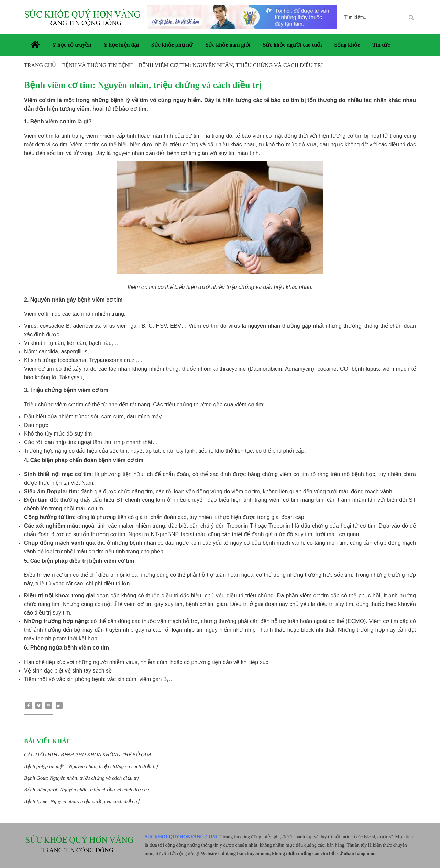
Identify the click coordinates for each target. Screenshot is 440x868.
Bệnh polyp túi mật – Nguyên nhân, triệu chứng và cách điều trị (91, 766)
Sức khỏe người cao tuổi (292, 45)
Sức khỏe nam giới (228, 45)
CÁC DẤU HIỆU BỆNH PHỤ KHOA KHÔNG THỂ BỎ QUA (88, 755)
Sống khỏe (347, 45)
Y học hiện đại (121, 45)
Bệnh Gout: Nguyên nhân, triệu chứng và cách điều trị (81, 778)
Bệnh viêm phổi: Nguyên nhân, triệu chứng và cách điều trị (86, 790)
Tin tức (381, 45)
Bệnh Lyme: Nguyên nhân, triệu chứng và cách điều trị (82, 801)
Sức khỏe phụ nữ (172, 45)
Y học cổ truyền (72, 45)
